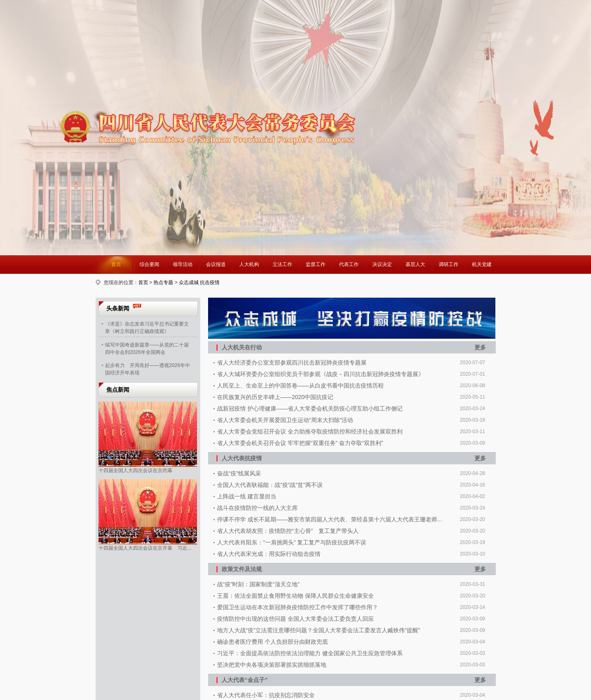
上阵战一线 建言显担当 (247, 496)
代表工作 (349, 264)
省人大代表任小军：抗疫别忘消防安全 (266, 695)
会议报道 (216, 264)
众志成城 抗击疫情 (199, 282)
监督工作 (316, 264)
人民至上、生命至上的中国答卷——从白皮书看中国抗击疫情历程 (300, 386)
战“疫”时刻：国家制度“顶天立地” (258, 584)
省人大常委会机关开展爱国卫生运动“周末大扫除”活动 (285, 420)
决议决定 (382, 264)
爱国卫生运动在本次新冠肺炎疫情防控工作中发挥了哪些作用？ (298, 607)
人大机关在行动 (239, 347)
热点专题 (163, 282)
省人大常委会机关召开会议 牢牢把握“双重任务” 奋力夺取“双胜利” (300, 443)
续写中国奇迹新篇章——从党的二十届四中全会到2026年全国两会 (147, 348)
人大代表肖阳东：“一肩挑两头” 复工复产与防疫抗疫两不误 (292, 542)
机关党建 (482, 264)
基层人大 (415, 264)
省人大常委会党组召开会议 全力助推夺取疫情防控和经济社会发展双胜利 (310, 431)
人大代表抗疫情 (239, 458)
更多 (480, 347)
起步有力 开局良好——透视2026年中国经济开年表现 (148, 368)
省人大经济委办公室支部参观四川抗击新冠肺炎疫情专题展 (292, 363)
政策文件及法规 (239, 569)
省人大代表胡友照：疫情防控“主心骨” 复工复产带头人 (288, 531)
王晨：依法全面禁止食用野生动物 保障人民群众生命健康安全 (295, 596)
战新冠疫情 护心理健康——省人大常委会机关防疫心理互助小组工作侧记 (310, 409)
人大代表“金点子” (242, 680)
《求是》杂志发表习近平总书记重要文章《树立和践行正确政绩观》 (147, 327)
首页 (116, 264)
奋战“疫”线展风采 (239, 473)
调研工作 (449, 264)
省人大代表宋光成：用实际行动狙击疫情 (269, 554)
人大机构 (249, 264)
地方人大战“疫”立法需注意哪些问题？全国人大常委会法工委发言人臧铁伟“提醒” (319, 630)
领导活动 (183, 264)
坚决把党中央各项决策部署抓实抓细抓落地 (272, 665)
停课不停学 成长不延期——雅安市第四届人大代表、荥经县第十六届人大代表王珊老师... (330, 519)
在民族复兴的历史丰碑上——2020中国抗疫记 (275, 397)
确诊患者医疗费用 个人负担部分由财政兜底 (273, 642)
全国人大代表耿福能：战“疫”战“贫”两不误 (270, 485)
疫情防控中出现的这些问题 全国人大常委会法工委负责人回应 (295, 619)
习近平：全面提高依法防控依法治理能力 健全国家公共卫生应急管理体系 (310, 653)
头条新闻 (118, 308)
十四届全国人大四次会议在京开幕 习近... (145, 548)
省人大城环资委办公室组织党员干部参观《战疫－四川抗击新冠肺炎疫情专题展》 (321, 374)
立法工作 (282, 264)
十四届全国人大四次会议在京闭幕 (135, 470)
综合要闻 (149, 264)
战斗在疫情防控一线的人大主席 (257, 508)
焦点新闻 (118, 390)
